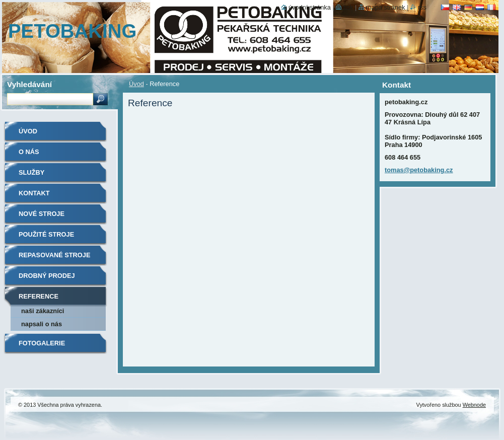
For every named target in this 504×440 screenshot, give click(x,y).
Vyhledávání (29, 84)
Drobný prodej (47, 276)
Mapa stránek (386, 7)
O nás (29, 152)
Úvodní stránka (310, 7)
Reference (39, 296)
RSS (422, 7)
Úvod (136, 84)
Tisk (348, 7)
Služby (31, 172)
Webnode (474, 405)
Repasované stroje (54, 255)
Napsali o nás (42, 324)
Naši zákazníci (43, 311)
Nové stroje (42, 214)
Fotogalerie (42, 343)
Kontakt (34, 193)
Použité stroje (46, 234)
